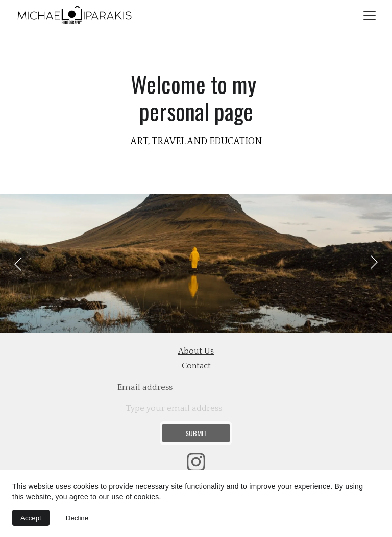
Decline (77, 518)
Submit (196, 433)
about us (196, 351)
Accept (31, 518)
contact (196, 366)
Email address (145, 387)
